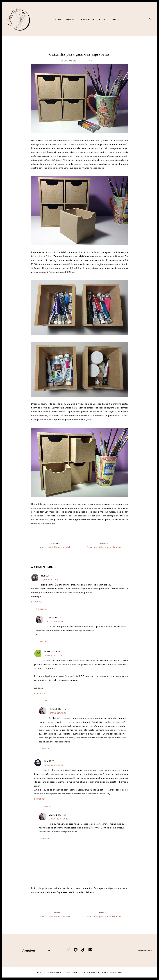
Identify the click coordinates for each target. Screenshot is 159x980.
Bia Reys (49, 761)
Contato (117, 19)
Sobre (70, 19)
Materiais (87, 61)
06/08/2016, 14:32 (54, 765)
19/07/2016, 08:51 (50, 580)
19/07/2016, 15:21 (54, 622)
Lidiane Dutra (54, 618)
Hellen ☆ (47, 576)
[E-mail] (90, 950)
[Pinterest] (76, 950)
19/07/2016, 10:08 (53, 656)
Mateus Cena (53, 651)
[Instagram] (68, 950)
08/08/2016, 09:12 (59, 819)
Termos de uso (144, 951)
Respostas (43, 609)
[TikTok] (83, 950)
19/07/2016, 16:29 (58, 713)
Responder (37, 602)
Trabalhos (87, 19)
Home (58, 19)
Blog (103, 19)
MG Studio (116, 972)
